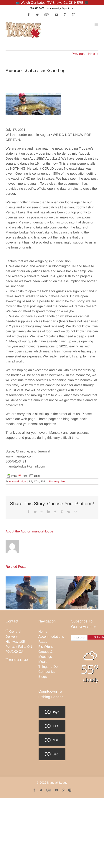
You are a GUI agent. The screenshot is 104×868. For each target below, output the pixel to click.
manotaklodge (18, 481)
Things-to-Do (48, 667)
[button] (8, 593)
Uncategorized (58, 481)
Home (43, 632)
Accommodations (51, 637)
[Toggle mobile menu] (96, 24)
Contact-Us (47, 672)
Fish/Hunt (46, 647)
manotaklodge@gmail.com (61, 8)
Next (92, 54)
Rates (43, 642)
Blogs (43, 677)
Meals (43, 662)
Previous (78, 54)
